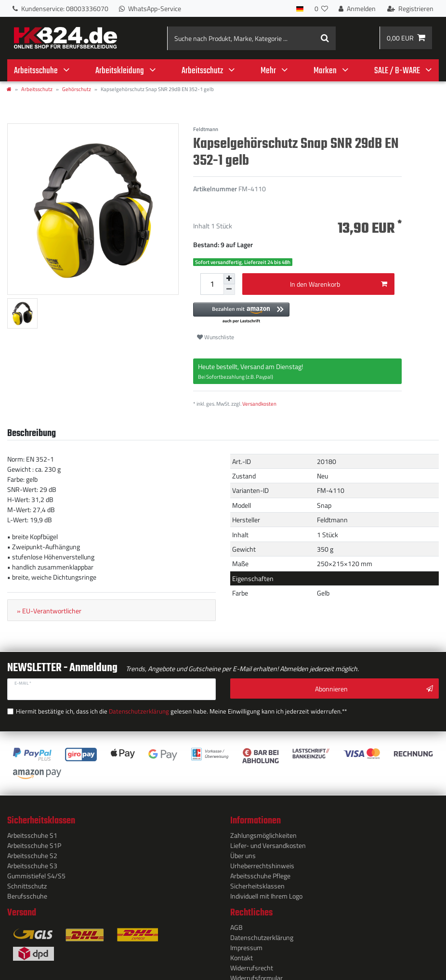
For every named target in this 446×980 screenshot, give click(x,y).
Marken (325, 71)
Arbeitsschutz (202, 71)
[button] (297, 312)
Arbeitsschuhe (36, 71)
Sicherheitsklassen (257, 882)
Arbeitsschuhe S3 (32, 862)
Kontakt (242, 954)
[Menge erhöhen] (229, 278)
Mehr (268, 71)
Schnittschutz (27, 882)
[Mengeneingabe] (212, 284)
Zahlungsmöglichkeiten (263, 832)
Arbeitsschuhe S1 (32, 832)
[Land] (300, 8)
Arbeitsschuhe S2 (32, 852)
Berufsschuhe (27, 893)
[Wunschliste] (321, 8)
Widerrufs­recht (252, 964)
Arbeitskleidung (120, 71)
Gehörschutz (77, 89)
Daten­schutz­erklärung (262, 934)
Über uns (243, 852)
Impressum (246, 944)
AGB (236, 924)
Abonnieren (374, 688)
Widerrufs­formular (256, 974)
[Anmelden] (357, 8)
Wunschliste (216, 336)
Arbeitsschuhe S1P (34, 842)
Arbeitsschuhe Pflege (260, 872)
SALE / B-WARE (397, 71)
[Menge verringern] (229, 289)
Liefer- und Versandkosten (268, 842)
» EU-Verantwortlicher (49, 610)
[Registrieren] (410, 8)
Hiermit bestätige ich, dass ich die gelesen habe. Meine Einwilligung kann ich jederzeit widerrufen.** (152, 708)
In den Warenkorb (339, 283)
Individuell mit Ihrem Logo (266, 893)
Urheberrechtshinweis (262, 862)
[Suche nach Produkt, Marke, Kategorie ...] (252, 38)
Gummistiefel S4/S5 (36, 872)
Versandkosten (259, 403)
